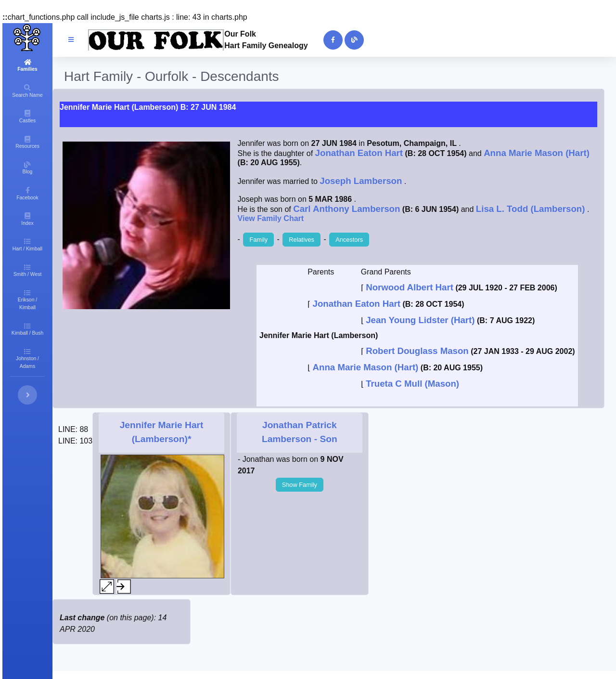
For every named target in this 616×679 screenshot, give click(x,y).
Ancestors (349, 240)
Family (258, 240)
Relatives (302, 240)
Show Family (300, 485)
